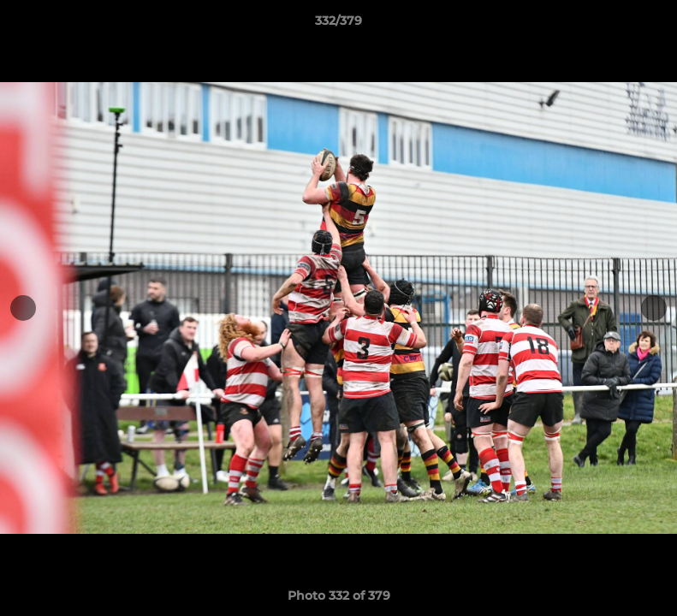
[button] (646, 25)
